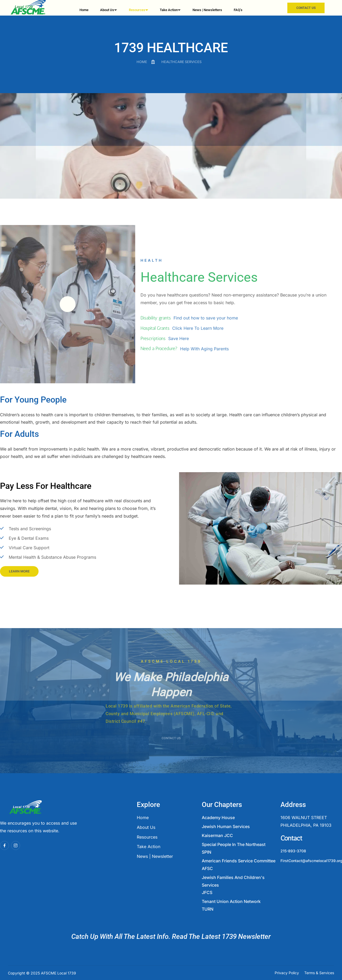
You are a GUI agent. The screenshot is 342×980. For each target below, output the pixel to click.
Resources (138, 9)
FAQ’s (238, 8)
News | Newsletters (207, 8)
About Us (108, 9)
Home (85, 8)
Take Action (169, 9)
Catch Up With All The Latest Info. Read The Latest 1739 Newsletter (171, 936)
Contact (291, 838)
